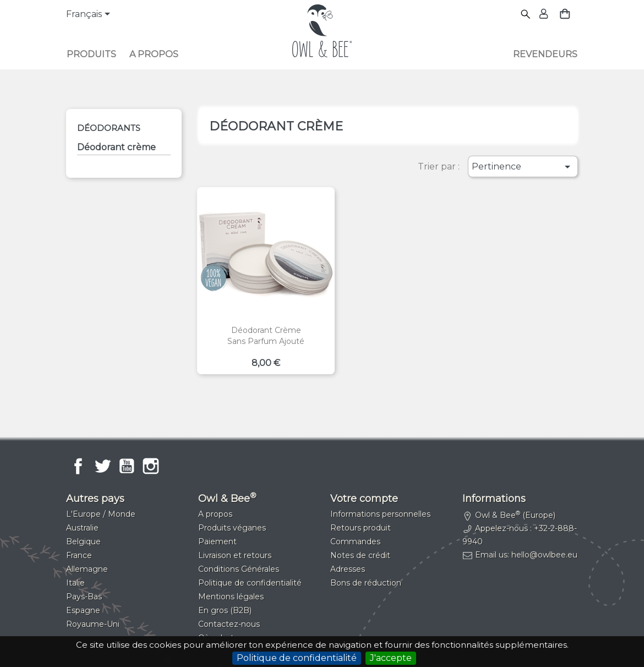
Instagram (151, 466)
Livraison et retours (235, 555)
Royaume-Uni (93, 624)
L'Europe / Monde (101, 514)
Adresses (348, 569)
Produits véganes (232, 528)
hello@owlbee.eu (544, 555)
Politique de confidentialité (297, 658)
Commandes (355, 542)
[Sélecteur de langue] (90, 15)
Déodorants (109, 128)
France (79, 555)
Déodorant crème (116, 147)
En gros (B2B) (225, 610)
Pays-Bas (84, 597)
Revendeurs (545, 54)
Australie (82, 528)
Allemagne (87, 569)
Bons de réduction (366, 583)
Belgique (83, 542)
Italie (75, 583)
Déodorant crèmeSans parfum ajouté (266, 336)
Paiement (217, 542)
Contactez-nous (229, 624)
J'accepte (391, 658)
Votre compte (364, 499)
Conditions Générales (239, 569)
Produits (91, 54)
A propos (154, 54)
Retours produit (361, 528)
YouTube (127, 466)
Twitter (102, 466)
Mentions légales (231, 597)
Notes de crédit (360, 555)
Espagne (83, 610)
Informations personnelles (380, 514)
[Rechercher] (526, 15)
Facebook (78, 466)
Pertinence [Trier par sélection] (523, 167)
